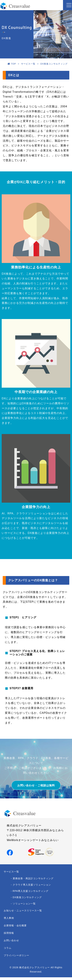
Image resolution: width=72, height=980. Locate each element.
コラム (8, 948)
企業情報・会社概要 (15, 925)
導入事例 (9, 918)
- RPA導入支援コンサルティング (30, 891)
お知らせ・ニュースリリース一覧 (23, 911)
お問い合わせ (11, 940)
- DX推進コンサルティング (26, 897)
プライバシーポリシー (16, 955)
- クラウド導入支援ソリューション (31, 885)
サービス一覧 (11, 872)
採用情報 (9, 933)
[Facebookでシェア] (10, 852)
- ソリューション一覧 (23, 904)
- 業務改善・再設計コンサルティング (32, 878)
